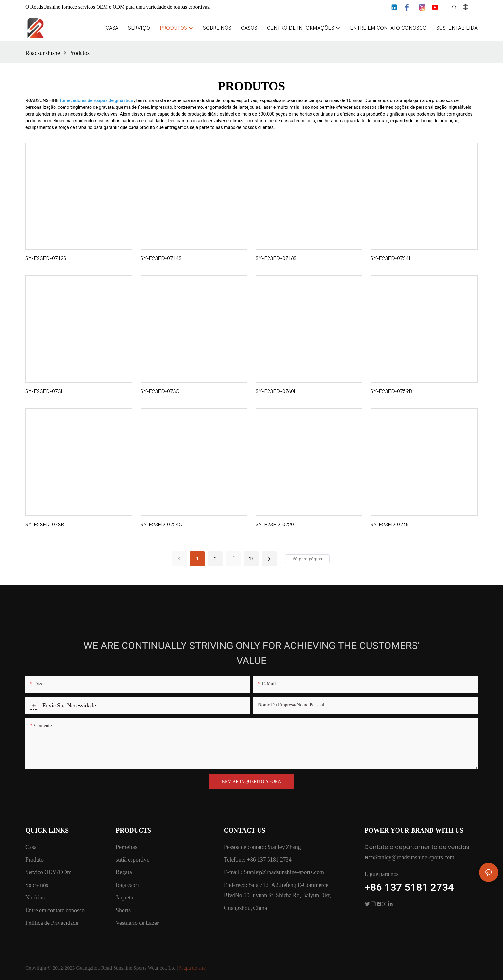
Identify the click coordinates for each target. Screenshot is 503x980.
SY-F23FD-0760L (276, 391)
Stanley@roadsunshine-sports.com (283, 872)
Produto (34, 859)
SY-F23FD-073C (160, 391)
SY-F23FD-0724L (391, 258)
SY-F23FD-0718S (276, 258)
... (233, 555)
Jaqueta (124, 897)
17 (251, 559)
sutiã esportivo (133, 859)
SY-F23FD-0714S (161, 258)
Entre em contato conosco (55, 910)
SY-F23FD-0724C (161, 525)
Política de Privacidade (52, 923)
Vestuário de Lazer (137, 923)
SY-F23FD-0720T (276, 525)
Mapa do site (192, 968)
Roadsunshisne (43, 53)
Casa (31, 847)
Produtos (79, 53)
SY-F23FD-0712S (46, 258)
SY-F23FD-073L (44, 391)
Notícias (35, 897)
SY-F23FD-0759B (391, 391)
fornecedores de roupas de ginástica (97, 100)
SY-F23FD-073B (45, 525)
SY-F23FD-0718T (391, 525)
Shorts (123, 910)
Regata (124, 872)
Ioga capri (127, 885)
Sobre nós (37, 885)
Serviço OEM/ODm (48, 872)
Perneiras (127, 847)
